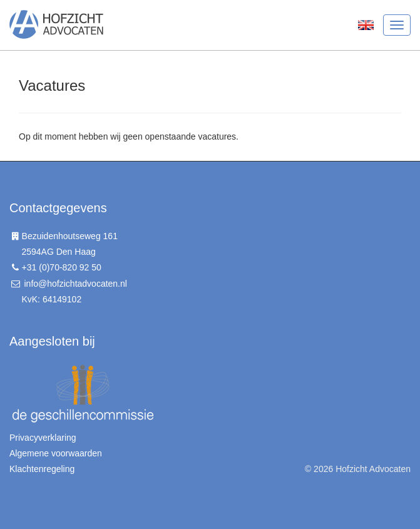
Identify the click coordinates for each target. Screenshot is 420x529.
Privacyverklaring (43, 438)
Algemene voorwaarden (56, 453)
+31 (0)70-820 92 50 (62, 267)
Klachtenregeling (42, 469)
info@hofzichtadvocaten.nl (75, 284)
